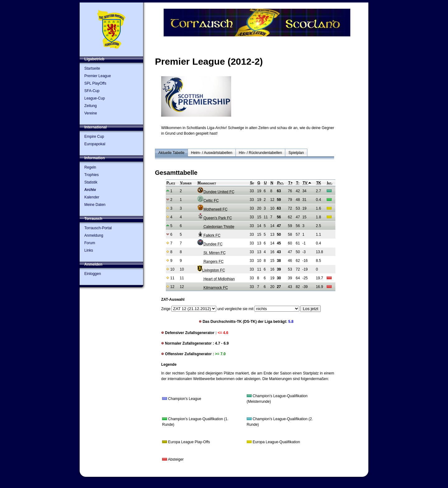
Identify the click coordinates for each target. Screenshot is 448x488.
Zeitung (91, 106)
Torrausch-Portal (98, 228)
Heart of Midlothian (216, 279)
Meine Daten (95, 205)
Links (89, 250)
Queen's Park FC (215, 218)
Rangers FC (210, 262)
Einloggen (93, 274)
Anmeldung (94, 235)
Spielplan (296, 153)
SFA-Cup (92, 91)
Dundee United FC (216, 192)
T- (298, 183)
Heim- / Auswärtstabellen (212, 153)
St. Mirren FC (211, 253)
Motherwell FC (212, 209)
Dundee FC (210, 244)
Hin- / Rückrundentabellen (261, 153)
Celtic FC (208, 201)
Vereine (91, 113)
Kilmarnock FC (213, 288)
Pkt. (281, 183)
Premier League (98, 76)
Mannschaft (207, 183)
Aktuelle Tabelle (171, 153)
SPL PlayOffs (95, 83)
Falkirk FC (209, 235)
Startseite (92, 68)
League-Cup (95, 98)
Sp (252, 183)
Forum (90, 243)
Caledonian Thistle (216, 227)
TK (319, 183)
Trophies (91, 175)
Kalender (92, 197)
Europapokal (95, 144)
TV (307, 183)
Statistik (91, 182)
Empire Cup (94, 137)
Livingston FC (211, 270)
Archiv (90, 190)
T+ (290, 183)
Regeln (90, 167)
